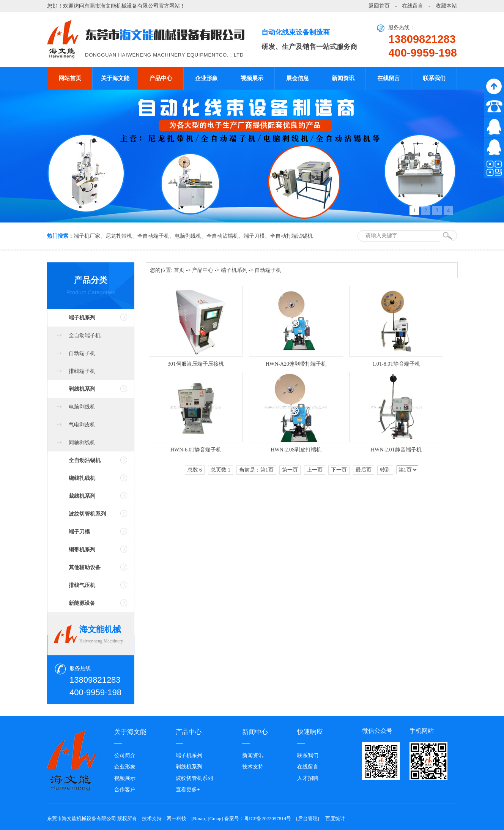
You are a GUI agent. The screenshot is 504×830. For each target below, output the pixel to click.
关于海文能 (115, 78)
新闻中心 (255, 732)
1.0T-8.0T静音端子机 (396, 364)
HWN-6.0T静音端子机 (196, 450)
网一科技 (176, 818)
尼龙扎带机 (119, 236)
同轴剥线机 (82, 443)
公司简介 (125, 755)
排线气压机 (82, 585)
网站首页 (70, 78)
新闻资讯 (343, 78)
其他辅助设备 (85, 567)
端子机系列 (82, 318)
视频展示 (252, 78)
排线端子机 (82, 371)
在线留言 (413, 6)
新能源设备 (82, 603)
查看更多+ (188, 790)
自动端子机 (82, 353)
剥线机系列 (82, 389)
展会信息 (298, 78)
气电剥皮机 (82, 425)
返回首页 (379, 6)
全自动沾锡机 (222, 236)
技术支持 (253, 767)
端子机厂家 (87, 236)
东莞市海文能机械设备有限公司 (121, 6)
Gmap (216, 818)
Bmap (199, 818)
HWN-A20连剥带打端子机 (296, 364)
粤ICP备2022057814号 (268, 818)
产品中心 (161, 78)
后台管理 (308, 818)
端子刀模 (254, 236)
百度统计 (335, 818)
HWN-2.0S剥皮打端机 (296, 450)
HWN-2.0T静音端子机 (396, 450)
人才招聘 (308, 778)
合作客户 (125, 790)
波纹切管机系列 (87, 514)
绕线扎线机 (82, 478)
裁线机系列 (82, 496)
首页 (179, 270)
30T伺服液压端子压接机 (196, 364)
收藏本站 (446, 6)
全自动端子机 (153, 236)
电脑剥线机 (188, 236)
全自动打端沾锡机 (291, 236)
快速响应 (310, 732)
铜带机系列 (82, 550)
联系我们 (434, 78)
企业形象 (206, 78)
